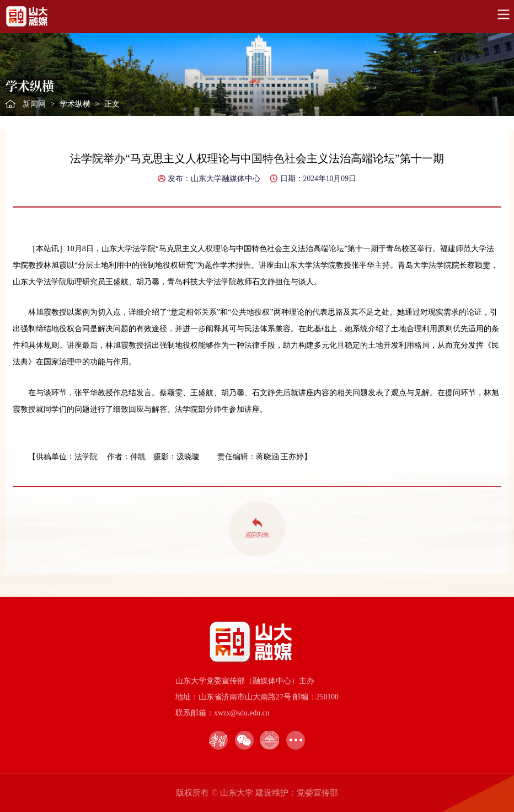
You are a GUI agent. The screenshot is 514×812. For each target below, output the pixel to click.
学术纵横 (75, 104)
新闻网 (34, 104)
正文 (112, 104)
